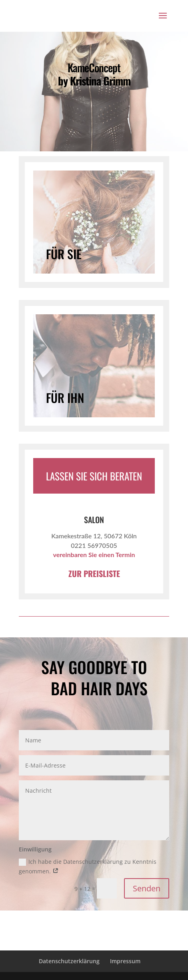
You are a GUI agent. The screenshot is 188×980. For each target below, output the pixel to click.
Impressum (125, 961)
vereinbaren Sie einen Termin (94, 554)
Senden (147, 888)
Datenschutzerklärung (69, 961)
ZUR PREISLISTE (94, 573)
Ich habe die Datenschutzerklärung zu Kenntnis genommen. (88, 866)
